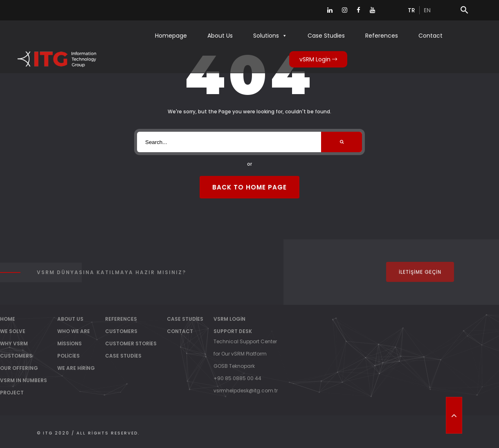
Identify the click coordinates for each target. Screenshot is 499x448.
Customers (121, 331)
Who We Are (74, 331)
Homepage (171, 36)
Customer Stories (131, 343)
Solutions (270, 36)
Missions (70, 343)
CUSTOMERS (16, 356)
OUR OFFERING (19, 368)
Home (8, 319)
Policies (69, 356)
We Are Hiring (76, 368)
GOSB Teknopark (234, 366)
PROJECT (12, 393)
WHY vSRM (14, 343)
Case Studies (326, 36)
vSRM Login (318, 59)
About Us (220, 36)
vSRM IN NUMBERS (24, 380)
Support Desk (233, 331)
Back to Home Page (249, 187)
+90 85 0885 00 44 (237, 378)
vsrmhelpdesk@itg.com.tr (246, 391)
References (382, 36)
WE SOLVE (13, 331)
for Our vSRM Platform (240, 354)
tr (411, 10)
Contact (430, 36)
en (427, 10)
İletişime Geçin (420, 272)
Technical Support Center (245, 341)
